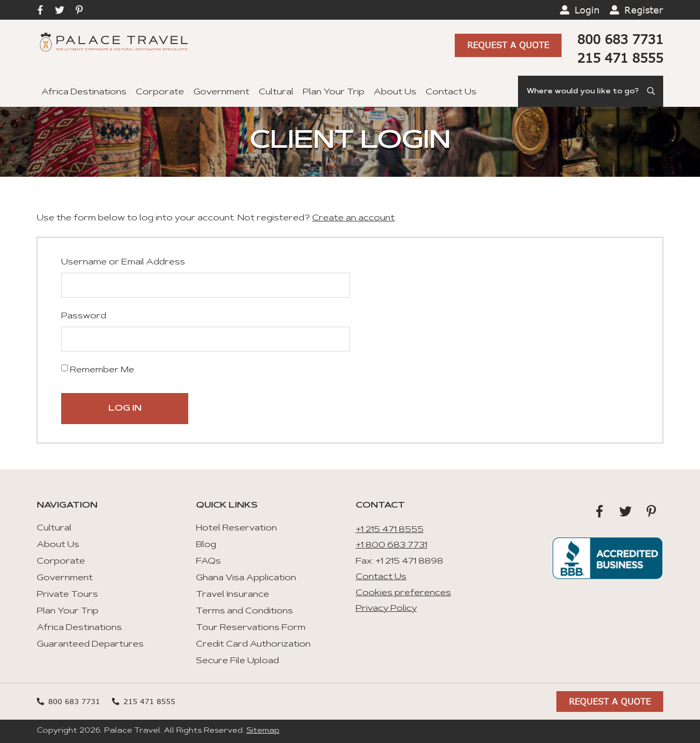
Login (587, 10)
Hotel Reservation (236, 528)
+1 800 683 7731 (391, 545)
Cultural (276, 92)
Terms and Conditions (244, 611)
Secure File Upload (237, 661)
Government (221, 92)
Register (644, 10)
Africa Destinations (84, 92)
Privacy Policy (386, 609)
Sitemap (263, 731)
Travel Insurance (233, 595)
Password (84, 316)
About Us (395, 92)
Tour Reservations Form (251, 628)
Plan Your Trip (334, 92)
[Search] (591, 91)
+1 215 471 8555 (390, 530)
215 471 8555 (620, 58)
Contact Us (451, 92)
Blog (206, 545)
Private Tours (67, 595)
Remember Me (98, 369)
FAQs (208, 562)
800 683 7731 (620, 39)
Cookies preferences (403, 593)
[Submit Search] (652, 91)
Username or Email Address (123, 262)
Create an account (353, 218)
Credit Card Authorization (253, 644)
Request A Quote (508, 45)
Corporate (160, 92)
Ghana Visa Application (246, 578)
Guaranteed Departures (90, 644)
